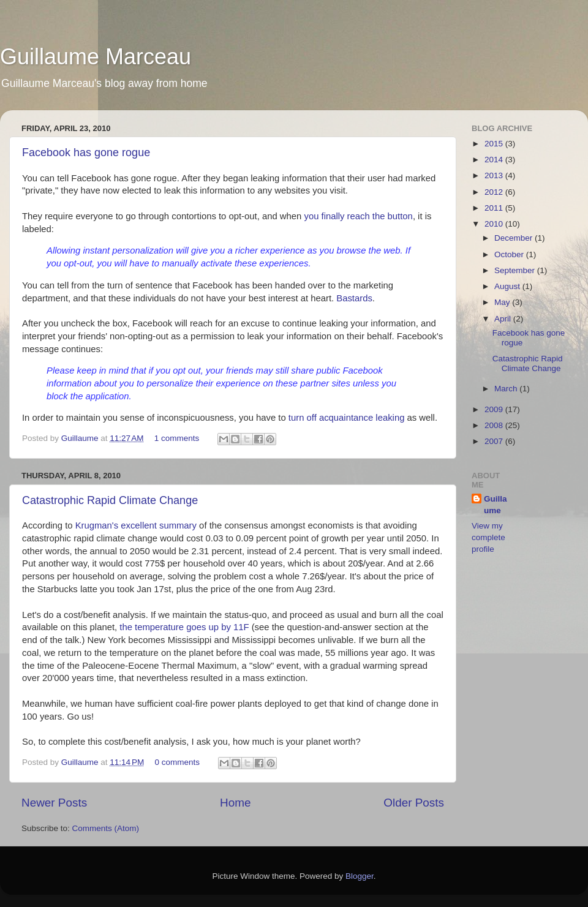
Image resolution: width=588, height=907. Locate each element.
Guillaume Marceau (96, 57)
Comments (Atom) (106, 828)
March (507, 389)
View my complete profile (488, 537)
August (508, 286)
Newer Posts (54, 803)
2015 (495, 144)
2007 (495, 441)
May (503, 302)
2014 (495, 160)
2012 (495, 192)
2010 (495, 224)
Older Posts (414, 803)
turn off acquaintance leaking (347, 418)
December (514, 238)
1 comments (177, 438)
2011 (495, 208)
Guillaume (81, 438)
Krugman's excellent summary (136, 525)
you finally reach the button (358, 216)
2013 (495, 175)
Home (235, 803)
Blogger (360, 876)
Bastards (354, 298)
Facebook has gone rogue (86, 152)
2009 (495, 409)
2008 (495, 425)
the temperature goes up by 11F (184, 627)
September (516, 270)
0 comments (178, 762)
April (504, 319)
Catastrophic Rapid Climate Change (110, 500)
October (510, 254)
